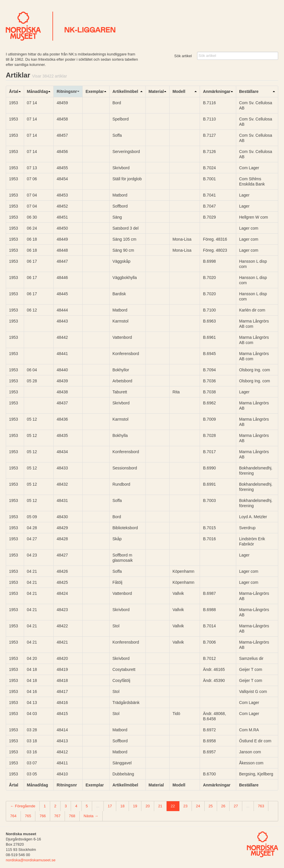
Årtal (14, 91)
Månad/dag (38, 91)
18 (122, 806)
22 (173, 806)
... (98, 806)
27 (236, 806)
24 (198, 806)
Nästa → (91, 816)
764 (13, 816)
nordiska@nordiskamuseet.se (31, 860)
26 (223, 806)
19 (135, 806)
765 (28, 816)
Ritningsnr (67, 91)
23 (185, 806)
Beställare (249, 91)
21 (160, 806)
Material (156, 91)
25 (211, 806)
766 (43, 816)
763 (261, 806)
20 (148, 806)
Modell (179, 91)
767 (57, 816)
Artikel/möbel (125, 91)
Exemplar (95, 91)
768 (72, 816)
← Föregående (23, 806)
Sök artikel (183, 56)
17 (110, 806)
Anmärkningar (217, 91)
